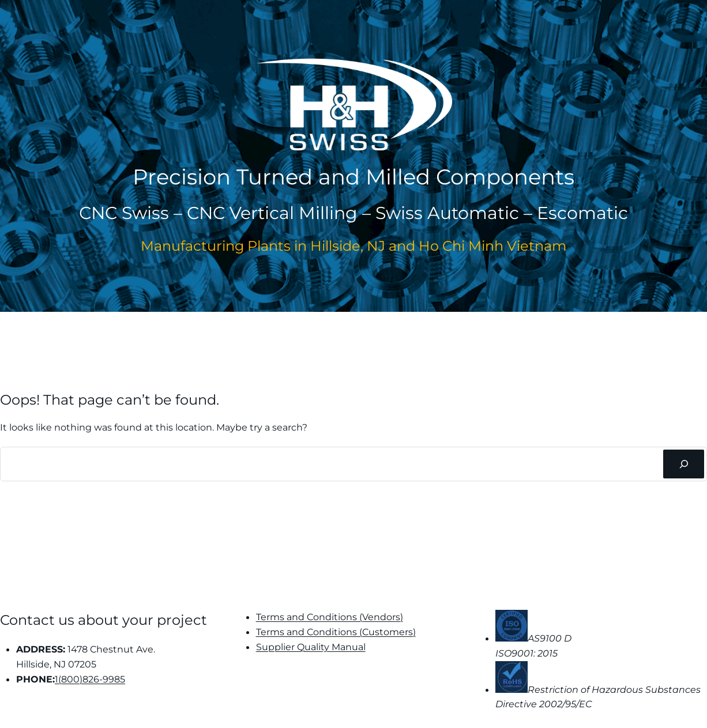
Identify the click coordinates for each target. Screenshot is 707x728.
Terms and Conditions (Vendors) (330, 617)
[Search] (684, 464)
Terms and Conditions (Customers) (336, 632)
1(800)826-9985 (90, 679)
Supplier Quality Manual (311, 647)
